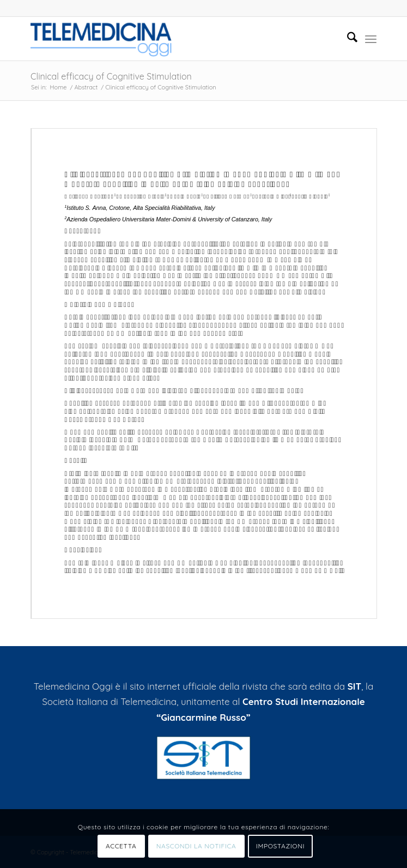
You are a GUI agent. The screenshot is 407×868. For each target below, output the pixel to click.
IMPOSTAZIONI (280, 846)
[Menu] (371, 39)
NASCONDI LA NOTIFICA (196, 846)
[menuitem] (347, 39)
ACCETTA (121, 846)
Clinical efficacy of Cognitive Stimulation (111, 76)
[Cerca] (347, 39)
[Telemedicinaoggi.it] (169, 39)
